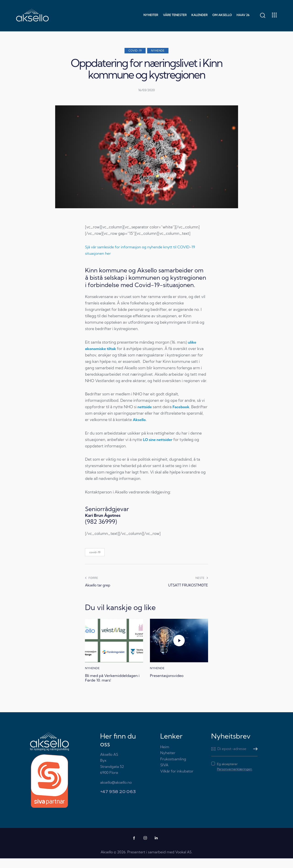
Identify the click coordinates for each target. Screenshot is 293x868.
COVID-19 (135, 51)
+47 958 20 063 (118, 801)
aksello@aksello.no (116, 792)
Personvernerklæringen (235, 779)
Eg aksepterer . (235, 776)
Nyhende (158, 51)
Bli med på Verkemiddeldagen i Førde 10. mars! (113, 684)
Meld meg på (254, 758)
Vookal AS (183, 862)
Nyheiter (168, 762)
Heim (165, 756)
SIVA (164, 775)
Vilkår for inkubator (177, 781)
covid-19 (95, 554)
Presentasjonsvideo (170, 678)
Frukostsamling (173, 769)
